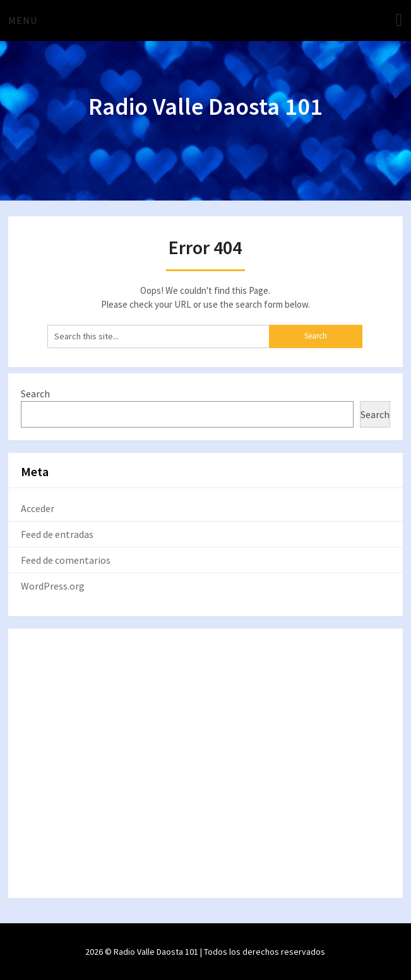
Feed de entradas (57, 534)
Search (35, 394)
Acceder (38, 508)
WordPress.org (53, 586)
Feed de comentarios (66, 560)
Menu (23, 20)
